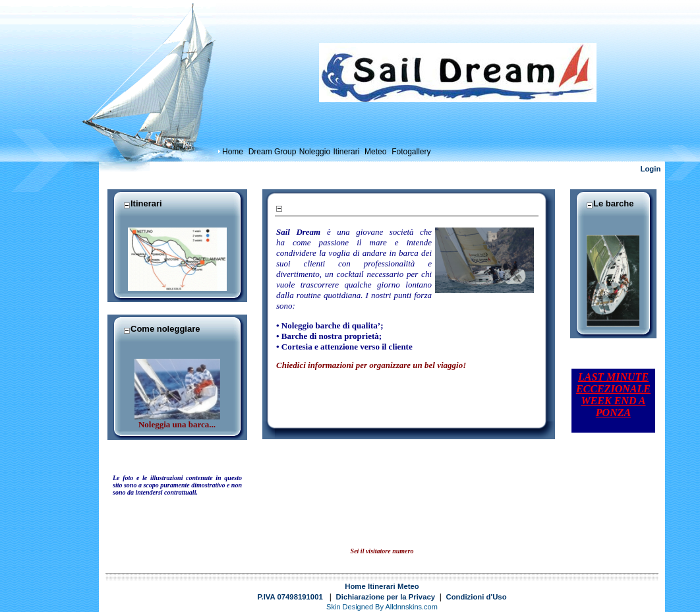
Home (355, 586)
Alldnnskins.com (411, 607)
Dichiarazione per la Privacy (386, 597)
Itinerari (382, 586)
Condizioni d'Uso (477, 597)
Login (651, 169)
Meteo (408, 586)
